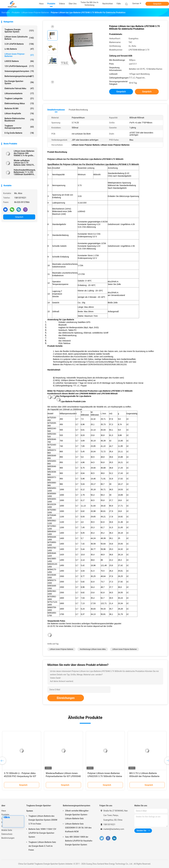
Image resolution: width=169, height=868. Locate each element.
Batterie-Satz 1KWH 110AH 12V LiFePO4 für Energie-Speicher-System (42, 833)
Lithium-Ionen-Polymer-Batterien (19, 55)
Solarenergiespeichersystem (19, 71)
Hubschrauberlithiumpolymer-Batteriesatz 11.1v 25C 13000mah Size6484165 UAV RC (24, 172)
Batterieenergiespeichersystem (19, 76)
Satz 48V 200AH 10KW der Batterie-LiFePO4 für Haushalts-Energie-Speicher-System (79, 841)
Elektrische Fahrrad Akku (19, 88)
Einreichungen (66, 698)
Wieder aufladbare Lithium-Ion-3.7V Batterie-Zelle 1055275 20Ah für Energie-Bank (24, 163)
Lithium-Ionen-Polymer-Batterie (61, 649)
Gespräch (157, 4)
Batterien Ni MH (19, 108)
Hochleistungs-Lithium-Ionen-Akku (93, 649)
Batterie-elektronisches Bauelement (19, 120)
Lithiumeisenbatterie (19, 93)
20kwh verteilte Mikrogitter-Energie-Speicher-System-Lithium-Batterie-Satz (77, 815)
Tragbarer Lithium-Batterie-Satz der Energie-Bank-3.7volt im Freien (42, 846)
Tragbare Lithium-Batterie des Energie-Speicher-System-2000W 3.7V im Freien (43, 820)
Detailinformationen (56, 110)
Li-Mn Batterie (19, 49)
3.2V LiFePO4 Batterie (19, 44)
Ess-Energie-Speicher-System (19, 82)
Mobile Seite (7, 830)
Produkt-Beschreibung (78, 110)
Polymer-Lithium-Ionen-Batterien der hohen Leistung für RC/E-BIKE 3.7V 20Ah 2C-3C (146, 776)
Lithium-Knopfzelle (19, 113)
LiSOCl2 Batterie (19, 61)
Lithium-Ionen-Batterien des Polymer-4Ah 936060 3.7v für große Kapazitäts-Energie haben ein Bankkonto (24, 153)
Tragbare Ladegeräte (19, 98)
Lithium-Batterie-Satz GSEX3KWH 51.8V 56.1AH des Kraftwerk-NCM (78, 828)
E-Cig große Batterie (19, 133)
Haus (4, 811)
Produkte (5, 815)
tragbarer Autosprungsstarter (19, 127)
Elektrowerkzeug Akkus (19, 103)
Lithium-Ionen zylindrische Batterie (19, 38)
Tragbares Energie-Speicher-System (19, 31)
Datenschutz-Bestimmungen (8, 836)
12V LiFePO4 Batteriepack (19, 66)
